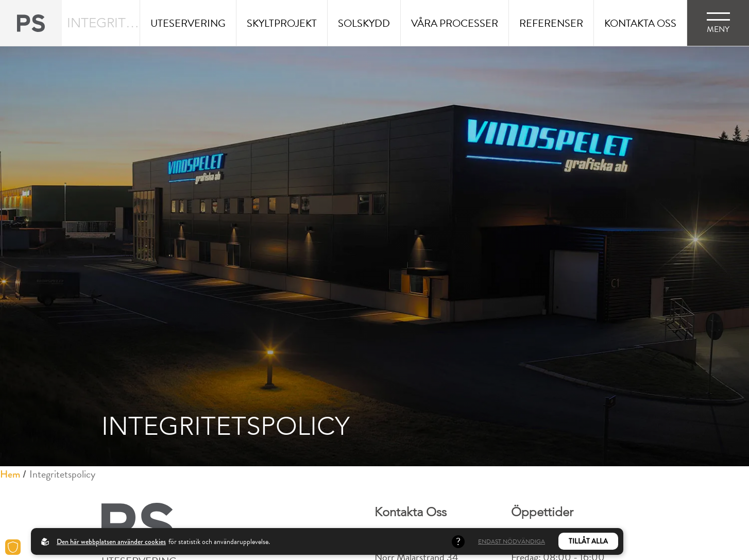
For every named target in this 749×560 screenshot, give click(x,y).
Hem (10, 474)
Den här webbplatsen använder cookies (111, 541)
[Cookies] (13, 547)
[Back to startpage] (31, 23)
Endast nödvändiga (512, 541)
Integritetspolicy (62, 474)
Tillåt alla (588, 541)
